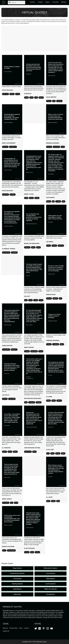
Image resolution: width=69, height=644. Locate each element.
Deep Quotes (17, 568)
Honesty (49, 147)
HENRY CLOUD (29, 194)
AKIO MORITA (50, 198)
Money (58, 453)
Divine (38, 247)
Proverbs (55, 2)
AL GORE (49, 397)
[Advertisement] (34, 38)
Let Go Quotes (50, 584)
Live (61, 298)
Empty (53, 501)
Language (56, 344)
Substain (59, 101)
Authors (33, 2)
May (58, 501)
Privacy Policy (13, 628)
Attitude (5, 399)
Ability (48, 401)
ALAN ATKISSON (29, 548)
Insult (63, 147)
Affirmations (50, 579)
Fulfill (26, 198)
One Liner (5, 94)
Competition (6, 349)
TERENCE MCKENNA (53, 340)
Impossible (56, 147)
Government (6, 252)
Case (4, 550)
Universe (61, 246)
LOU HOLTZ (6, 395)
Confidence (13, 147)
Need (16, 503)
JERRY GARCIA (7, 499)
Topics (48, 2)
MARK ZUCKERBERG (9, 143)
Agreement (28, 452)
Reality (12, 94)
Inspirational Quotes (17, 573)
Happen (55, 298)
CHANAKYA (28, 94)
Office (63, 453)
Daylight (39, 402)
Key (12, 503)
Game (49, 246)
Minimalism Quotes (51, 568)
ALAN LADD (50, 450)
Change (27, 351)
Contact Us (6, 631)
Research (14, 349)
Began (49, 201)
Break (26, 97)
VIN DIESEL (50, 242)
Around (27, 552)
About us (5, 628)
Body (32, 552)
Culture (49, 344)
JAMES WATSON (7, 346)
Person (41, 97)
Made (62, 344)
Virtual (18, 94)
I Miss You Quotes (51, 589)
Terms (21, 628)
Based (10, 452)
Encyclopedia (11, 550)
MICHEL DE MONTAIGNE (32, 243)
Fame (30, 300)
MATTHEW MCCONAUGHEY (33, 398)
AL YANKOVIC (6, 448)
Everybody (6, 503)
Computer (32, 402)
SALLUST (27, 296)
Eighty (15, 452)
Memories (17, 594)
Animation (6, 194)
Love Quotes (51, 573)
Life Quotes (17, 579)
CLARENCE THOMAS (9, 249)
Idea (63, 201)
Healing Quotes (17, 584)
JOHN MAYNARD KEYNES (32, 448)
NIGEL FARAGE (29, 347)
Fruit (36, 97)
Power (31, 198)
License (26, 628)
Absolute (27, 247)
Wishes (64, 2)
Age (26, 300)
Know (52, 453)
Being (33, 247)
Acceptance (51, 594)
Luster (36, 300)
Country (58, 201)
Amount (49, 298)
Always (49, 101)
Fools (31, 97)
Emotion (12, 194)
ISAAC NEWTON (51, 97)
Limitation (14, 252)
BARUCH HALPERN (8, 547)
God (54, 101)
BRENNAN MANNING (53, 143)
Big (53, 201)
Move (34, 452)
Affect (54, 401)
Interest (59, 401)
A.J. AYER (49, 497)
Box (48, 453)
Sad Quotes (17, 589)
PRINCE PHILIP (51, 295)
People (40, 2)
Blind (48, 501)
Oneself (54, 246)
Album (5, 452)
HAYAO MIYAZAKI (7, 90)
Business (5, 147)
